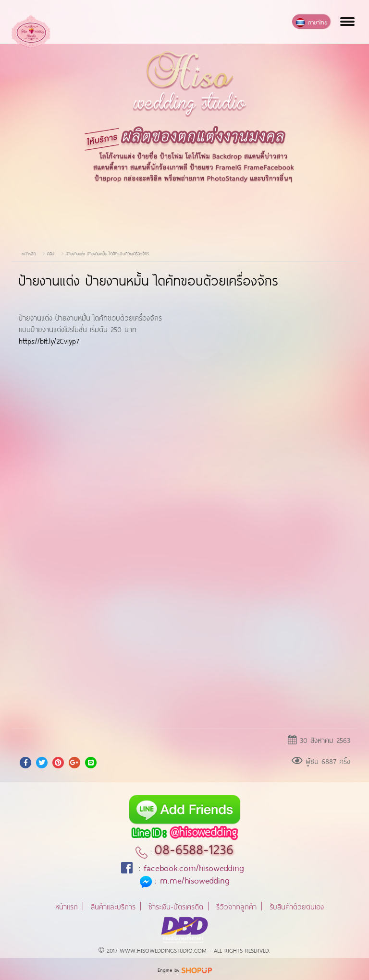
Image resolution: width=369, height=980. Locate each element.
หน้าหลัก (29, 253)
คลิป (51, 253)
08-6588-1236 (194, 848)
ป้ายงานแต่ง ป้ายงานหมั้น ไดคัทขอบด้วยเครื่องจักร (107, 253)
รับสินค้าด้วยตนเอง (297, 906)
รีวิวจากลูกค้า (236, 906)
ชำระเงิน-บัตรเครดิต (176, 906)
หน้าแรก (67, 906)
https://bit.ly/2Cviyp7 (49, 340)
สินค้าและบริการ (113, 906)
